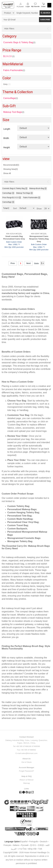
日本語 (41, 845)
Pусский (25, 845)
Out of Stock (27, 762)
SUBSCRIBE (45, 20)
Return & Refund (26, 780)
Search (45, 13)
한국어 (33, 845)
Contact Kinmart (26, 737)
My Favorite (35, 7)
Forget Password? (27, 771)
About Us (27, 759)
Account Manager (26, 767)
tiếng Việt (32, 849)
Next (28, 263)
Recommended (11, 165)
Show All (7, 173)
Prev (13, 263)
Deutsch (44, 842)
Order (43, 7)
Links (27, 789)
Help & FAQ (27, 776)
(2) (11, 98)
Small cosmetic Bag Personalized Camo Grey (14, 238)
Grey (7, 84)
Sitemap (27, 783)
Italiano (16, 845)
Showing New (11, 169)
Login (28, 7)
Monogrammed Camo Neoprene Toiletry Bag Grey (39, 239)
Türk (40, 849)
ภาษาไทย (22, 849)
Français (7, 845)
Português (34, 842)
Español (24, 842)
